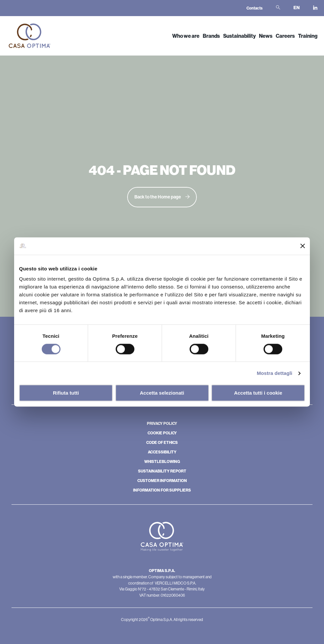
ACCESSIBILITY (162, 452)
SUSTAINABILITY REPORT (162, 471)
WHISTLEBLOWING (162, 462)
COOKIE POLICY (162, 433)
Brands (211, 36)
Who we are (186, 36)
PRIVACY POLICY (162, 424)
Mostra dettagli (274, 373)
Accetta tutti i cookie (258, 393)
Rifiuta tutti (66, 393)
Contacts (255, 8)
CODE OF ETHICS (162, 443)
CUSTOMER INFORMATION (162, 481)
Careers (285, 36)
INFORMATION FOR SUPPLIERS (162, 490)
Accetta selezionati (162, 393)
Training (308, 36)
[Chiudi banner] (303, 246)
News (266, 36)
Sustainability (239, 36)
